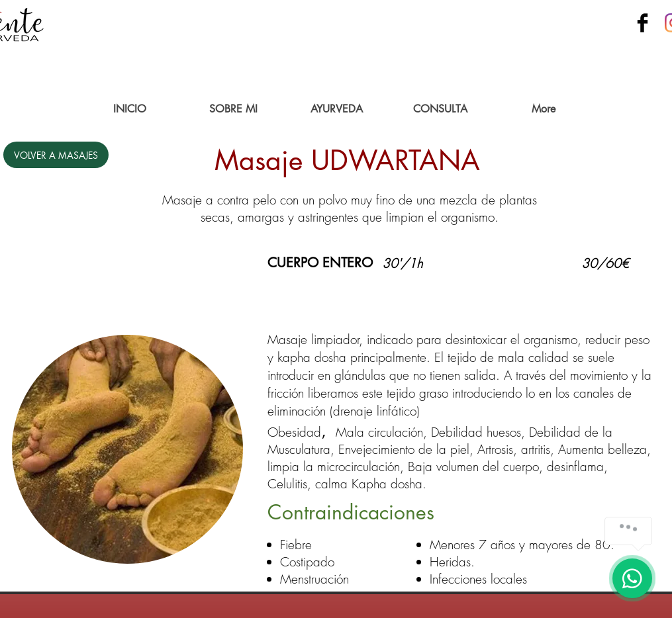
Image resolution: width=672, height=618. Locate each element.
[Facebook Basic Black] (643, 23)
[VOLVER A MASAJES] (56, 155)
